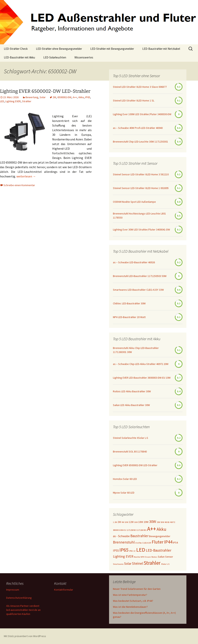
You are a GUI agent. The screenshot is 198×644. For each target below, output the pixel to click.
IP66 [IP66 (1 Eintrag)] (131, 551)
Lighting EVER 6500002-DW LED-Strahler (45, 91)
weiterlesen (26, 176)
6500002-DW (64, 97)
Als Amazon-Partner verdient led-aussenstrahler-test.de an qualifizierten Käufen (23, 610)
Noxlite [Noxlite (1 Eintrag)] (137, 557)
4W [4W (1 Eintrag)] (123, 522)
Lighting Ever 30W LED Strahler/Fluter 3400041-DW (141, 230)
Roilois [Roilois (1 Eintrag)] (154, 557)
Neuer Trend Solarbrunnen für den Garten (137, 589)
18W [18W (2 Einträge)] (141, 522)
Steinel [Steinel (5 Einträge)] (138, 563)
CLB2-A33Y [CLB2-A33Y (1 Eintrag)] (147, 543)
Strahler (27, 101)
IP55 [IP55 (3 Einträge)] (116, 550)
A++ (75, 97)
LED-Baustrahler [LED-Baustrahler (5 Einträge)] (159, 550)
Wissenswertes (84, 57)
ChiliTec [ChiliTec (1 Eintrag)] (138, 543)
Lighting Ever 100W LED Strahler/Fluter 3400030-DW (142, 114)
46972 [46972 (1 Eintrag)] (173, 522)
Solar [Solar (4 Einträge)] (128, 564)
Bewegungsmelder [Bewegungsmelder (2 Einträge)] (160, 536)
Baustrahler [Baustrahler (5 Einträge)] (139, 536)
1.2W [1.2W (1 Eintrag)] (115, 522)
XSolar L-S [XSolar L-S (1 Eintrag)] (165, 564)
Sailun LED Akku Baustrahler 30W (131, 405)
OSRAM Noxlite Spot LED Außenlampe (134, 202)
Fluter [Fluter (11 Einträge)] (158, 542)
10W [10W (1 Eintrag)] (126, 522)
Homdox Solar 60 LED (125, 479)
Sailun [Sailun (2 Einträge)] (161, 557)
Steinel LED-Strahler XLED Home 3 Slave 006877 (140, 87)
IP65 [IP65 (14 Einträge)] (124, 550)
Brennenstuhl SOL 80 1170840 (130, 452)
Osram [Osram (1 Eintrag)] (148, 557)
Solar (43, 97)
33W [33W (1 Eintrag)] (158, 522)
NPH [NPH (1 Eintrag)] (143, 557)
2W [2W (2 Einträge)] (119, 522)
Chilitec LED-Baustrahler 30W (129, 303)
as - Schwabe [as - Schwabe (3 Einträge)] (121, 536)
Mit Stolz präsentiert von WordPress (25, 636)
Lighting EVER (13, 101)
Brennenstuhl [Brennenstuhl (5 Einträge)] (124, 542)
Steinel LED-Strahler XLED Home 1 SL (134, 100)
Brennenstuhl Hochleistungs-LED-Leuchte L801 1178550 (139, 216)
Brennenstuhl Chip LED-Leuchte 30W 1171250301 (140, 142)
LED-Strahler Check (16, 49)
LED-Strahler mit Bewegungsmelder (112, 49)
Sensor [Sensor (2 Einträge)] (169, 557)
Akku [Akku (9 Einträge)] (161, 529)
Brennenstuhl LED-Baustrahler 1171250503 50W (140, 276)
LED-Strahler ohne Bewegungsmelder (59, 49)
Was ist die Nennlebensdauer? (130, 607)
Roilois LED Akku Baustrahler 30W (132, 391)
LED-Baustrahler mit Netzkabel (161, 49)
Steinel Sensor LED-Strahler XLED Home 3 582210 (141, 174)
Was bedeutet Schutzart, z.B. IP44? (133, 601)
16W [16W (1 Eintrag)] (136, 522)
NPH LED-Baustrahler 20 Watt (129, 317)
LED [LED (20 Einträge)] (141, 550)
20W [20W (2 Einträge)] (146, 522)
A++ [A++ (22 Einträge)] (152, 529)
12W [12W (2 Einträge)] (131, 522)
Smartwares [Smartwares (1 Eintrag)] (118, 564)
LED (2, 101)
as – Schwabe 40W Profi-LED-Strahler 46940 (138, 128)
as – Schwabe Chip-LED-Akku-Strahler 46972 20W (141, 364)
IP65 (88, 97)
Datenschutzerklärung (19, 598)
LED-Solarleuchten (55, 57)
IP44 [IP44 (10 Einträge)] (168, 542)
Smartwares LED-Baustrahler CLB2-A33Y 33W (138, 290)
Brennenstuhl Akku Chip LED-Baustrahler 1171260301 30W (136, 350)
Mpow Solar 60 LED (124, 493)
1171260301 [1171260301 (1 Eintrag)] (142, 530)
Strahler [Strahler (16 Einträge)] (152, 563)
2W (54, 97)
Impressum (13, 590)
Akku (81, 97)
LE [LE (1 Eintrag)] (134, 551)
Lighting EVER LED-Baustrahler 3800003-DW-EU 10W (142, 378)
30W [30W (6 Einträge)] (153, 522)
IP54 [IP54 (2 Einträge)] (175, 543)
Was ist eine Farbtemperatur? (130, 595)
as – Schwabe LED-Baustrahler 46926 (134, 262)
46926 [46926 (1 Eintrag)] (167, 522)
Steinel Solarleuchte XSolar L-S (131, 438)
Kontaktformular (64, 590)
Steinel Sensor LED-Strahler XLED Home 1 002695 (141, 188)
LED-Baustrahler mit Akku (19, 57)
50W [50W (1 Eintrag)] (162, 522)
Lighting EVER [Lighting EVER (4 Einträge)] (123, 556)
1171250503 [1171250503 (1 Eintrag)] (131, 530)
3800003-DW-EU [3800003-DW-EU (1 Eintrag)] (119, 530)
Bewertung (32, 97)
